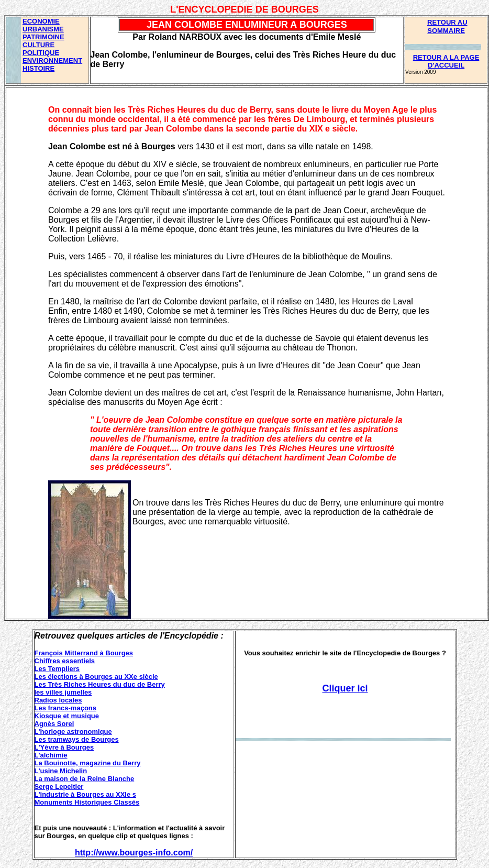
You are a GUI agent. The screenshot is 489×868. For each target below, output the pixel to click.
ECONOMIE (41, 21)
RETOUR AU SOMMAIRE (447, 26)
